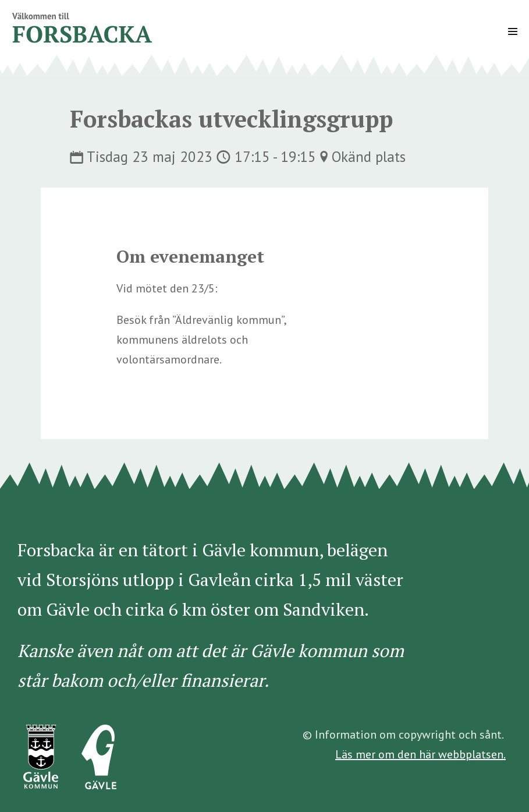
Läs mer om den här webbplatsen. (420, 754)
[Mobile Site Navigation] (513, 31)
